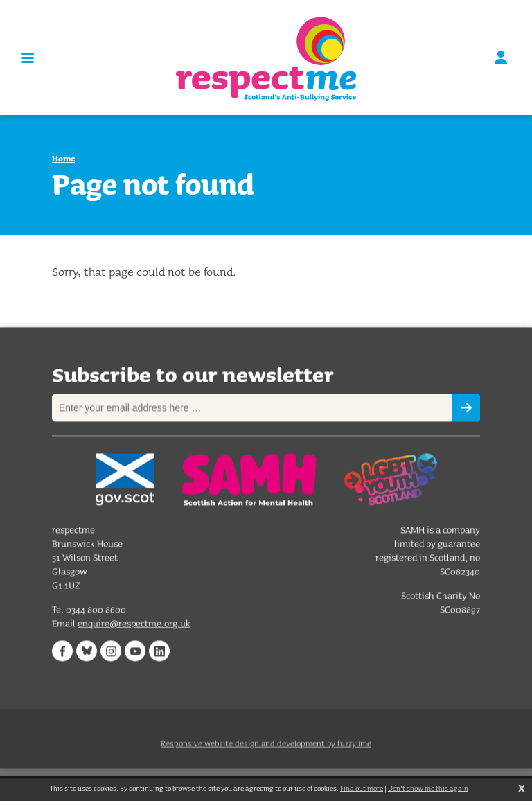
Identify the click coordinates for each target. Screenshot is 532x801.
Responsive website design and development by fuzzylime (266, 750)
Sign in (501, 58)
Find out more (362, 788)
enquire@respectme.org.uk (134, 624)
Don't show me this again (428, 788)
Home (63, 158)
